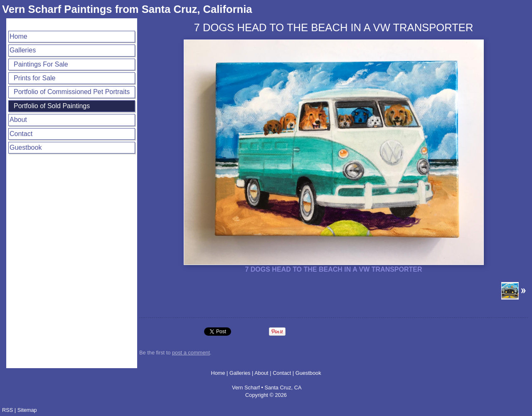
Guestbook (26, 147)
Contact (21, 134)
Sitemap (27, 410)
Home (18, 36)
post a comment (191, 353)
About (18, 120)
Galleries (23, 50)
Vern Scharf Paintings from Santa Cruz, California (127, 9)
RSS (7, 410)
